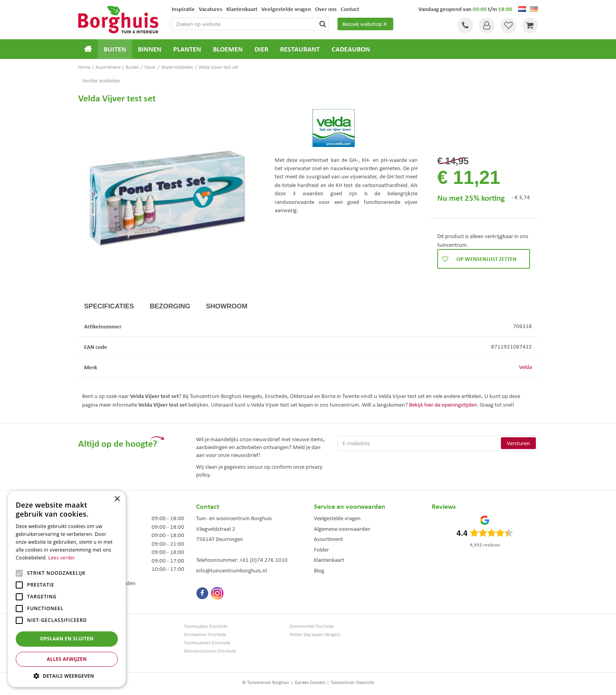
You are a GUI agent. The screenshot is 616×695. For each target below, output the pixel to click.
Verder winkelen (101, 81)
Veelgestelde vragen (337, 518)
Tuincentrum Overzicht (352, 682)
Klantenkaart (329, 560)
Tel (465, 26)
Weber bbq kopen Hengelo (315, 635)
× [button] (117, 499)
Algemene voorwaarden (342, 529)
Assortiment (328, 539)
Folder (321, 550)
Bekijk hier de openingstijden (443, 405)
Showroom (227, 306)
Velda (525, 367)
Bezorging (170, 306)
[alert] (67, 589)
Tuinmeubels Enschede (206, 626)
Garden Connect (310, 682)
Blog (319, 570)
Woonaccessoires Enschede (210, 651)
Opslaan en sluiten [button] (67, 639)
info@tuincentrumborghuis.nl (231, 570)
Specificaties (109, 306)
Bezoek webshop (365, 24)
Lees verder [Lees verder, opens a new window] (62, 558)
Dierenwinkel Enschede (312, 626)
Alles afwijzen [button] (67, 659)
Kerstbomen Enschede (205, 635)
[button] (67, 676)
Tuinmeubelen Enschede (207, 643)
